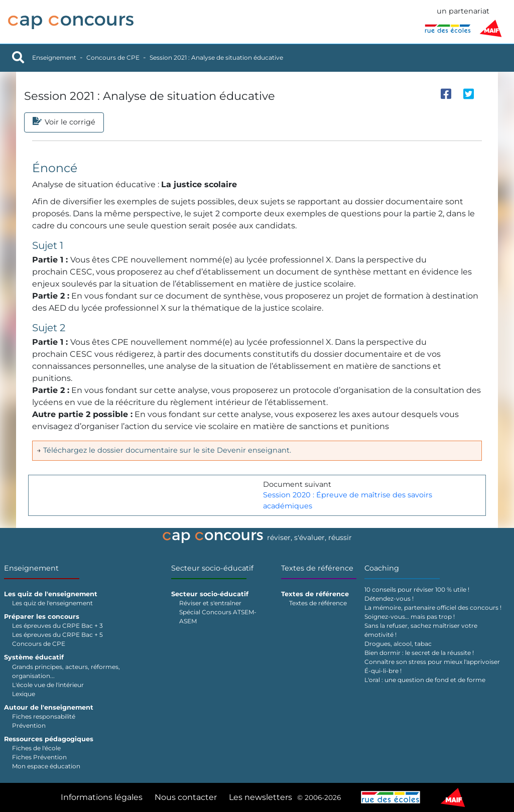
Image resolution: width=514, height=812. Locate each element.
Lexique (24, 694)
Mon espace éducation (46, 766)
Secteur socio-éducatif (212, 568)
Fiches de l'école (36, 748)
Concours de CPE (113, 57)
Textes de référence (317, 568)
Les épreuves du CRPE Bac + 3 (57, 626)
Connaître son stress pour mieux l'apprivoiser (432, 662)
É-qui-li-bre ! (383, 671)
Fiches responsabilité (44, 716)
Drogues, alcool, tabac (398, 644)
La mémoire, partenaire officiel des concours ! (433, 607)
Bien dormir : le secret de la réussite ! (419, 653)
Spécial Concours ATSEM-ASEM (218, 617)
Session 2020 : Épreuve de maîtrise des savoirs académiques (348, 500)
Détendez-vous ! (389, 598)
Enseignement (54, 57)
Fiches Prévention (39, 757)
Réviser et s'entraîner (210, 603)
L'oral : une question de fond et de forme (425, 680)
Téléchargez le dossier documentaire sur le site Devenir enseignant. (167, 450)
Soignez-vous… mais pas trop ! (410, 617)
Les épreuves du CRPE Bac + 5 (57, 635)
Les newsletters (261, 797)
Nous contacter (186, 797)
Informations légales (102, 797)
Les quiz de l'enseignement (52, 603)
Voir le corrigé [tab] (64, 122)
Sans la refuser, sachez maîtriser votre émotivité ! (421, 630)
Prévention (29, 725)
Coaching (382, 568)
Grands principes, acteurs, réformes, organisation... (66, 671)
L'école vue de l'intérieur (48, 685)
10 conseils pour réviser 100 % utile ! (417, 589)
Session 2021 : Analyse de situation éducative (216, 57)
